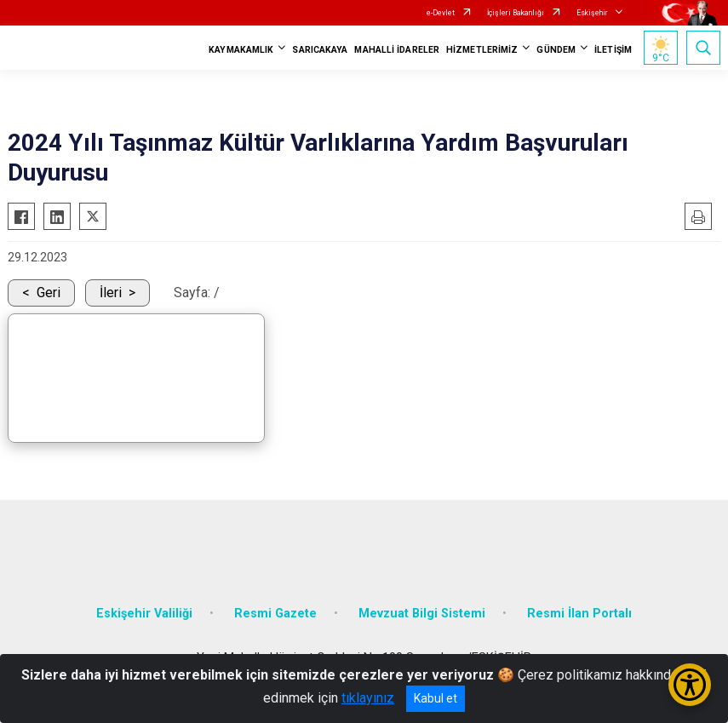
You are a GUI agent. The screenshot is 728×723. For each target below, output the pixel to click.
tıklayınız (368, 698)
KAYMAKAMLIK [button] (241, 50)
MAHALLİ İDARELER (397, 50)
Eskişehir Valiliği (144, 614)
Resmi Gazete (275, 614)
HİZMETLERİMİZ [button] (482, 50)
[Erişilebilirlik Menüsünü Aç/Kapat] (690, 685)
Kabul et (436, 698)
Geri (49, 293)
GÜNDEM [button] (556, 50)
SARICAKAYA (320, 50)
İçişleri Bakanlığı (516, 13)
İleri (111, 293)
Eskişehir (592, 13)
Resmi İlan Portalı (579, 614)
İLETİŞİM (613, 50)
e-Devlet (441, 13)
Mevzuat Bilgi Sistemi (422, 614)
